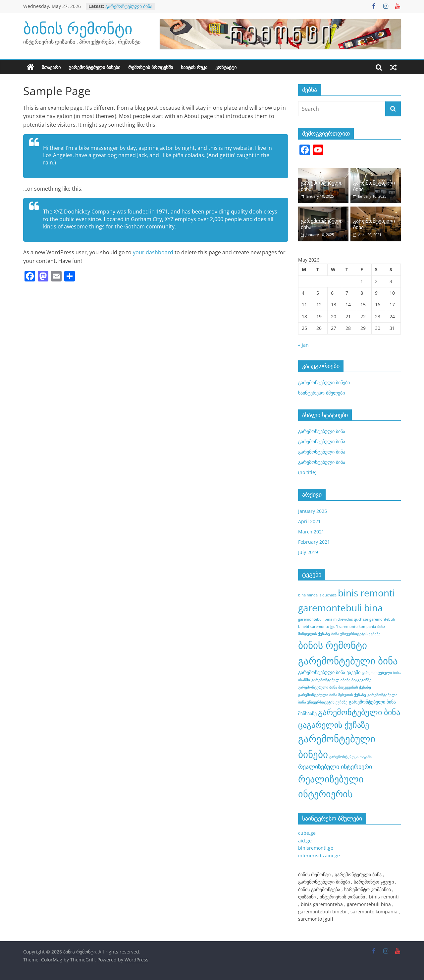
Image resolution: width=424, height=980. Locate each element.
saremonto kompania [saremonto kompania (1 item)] (357, 627)
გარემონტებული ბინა (129, 6)
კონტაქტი (226, 67)
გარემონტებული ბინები (94, 67)
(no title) (307, 472)
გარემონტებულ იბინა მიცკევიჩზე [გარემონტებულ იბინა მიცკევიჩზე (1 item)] (341, 680)
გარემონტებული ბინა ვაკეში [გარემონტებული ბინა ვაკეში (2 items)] (329, 672)
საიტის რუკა (194, 67)
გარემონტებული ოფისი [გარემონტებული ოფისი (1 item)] (351, 757)
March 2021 (311, 532)
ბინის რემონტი (78, 28)
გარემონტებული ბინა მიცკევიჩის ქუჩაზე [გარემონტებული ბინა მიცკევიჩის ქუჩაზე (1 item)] (335, 687)
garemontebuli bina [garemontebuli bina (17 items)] (341, 608)
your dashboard (153, 252)
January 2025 (313, 511)
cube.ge (307, 833)
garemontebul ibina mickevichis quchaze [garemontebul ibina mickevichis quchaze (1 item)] (333, 619)
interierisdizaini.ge (319, 856)
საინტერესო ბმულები (321, 393)
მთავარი (51, 67)
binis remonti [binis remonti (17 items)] (366, 593)
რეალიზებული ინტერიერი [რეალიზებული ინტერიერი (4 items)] (335, 766)
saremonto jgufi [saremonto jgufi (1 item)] (324, 627)
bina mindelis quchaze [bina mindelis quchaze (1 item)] (317, 595)
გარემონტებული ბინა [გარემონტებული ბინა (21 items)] (348, 661)
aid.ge (305, 841)
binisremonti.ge (316, 848)
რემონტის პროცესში (151, 67)
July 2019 (308, 552)
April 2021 (309, 521)
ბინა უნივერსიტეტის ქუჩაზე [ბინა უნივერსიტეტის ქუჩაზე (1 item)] (356, 634)
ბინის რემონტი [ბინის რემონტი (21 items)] (333, 645)
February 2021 (314, 542)
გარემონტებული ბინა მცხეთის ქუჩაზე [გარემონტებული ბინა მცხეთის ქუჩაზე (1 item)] (332, 695)
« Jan (303, 345)
